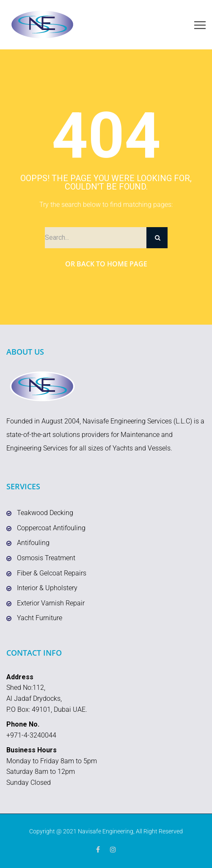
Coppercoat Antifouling (51, 528)
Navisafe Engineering (106, 831)
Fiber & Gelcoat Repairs (52, 573)
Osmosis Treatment (46, 558)
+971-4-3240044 (31, 735)
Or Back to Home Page (106, 264)
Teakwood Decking (45, 513)
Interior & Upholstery (47, 588)
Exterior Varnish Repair (51, 603)
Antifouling (33, 543)
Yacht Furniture (40, 618)
